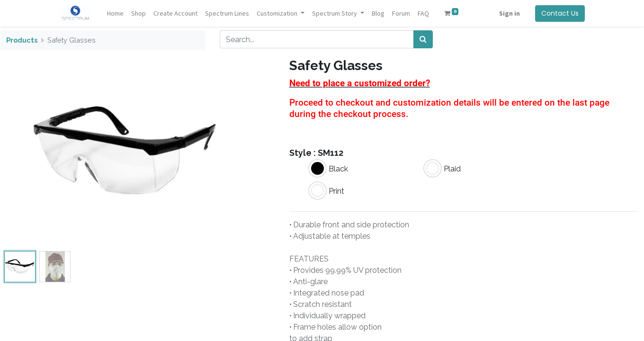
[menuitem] (115, 13)
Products (22, 40)
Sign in (510, 13)
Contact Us (560, 13)
